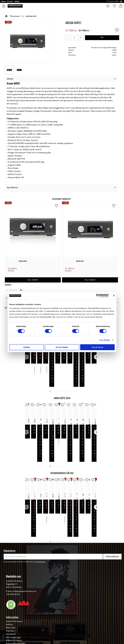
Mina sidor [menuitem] (11, 582)
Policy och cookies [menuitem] (14, 595)
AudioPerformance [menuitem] (14, 576)
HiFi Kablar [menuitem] (11, 626)
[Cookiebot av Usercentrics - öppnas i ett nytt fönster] (98, 296)
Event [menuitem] (9, 638)
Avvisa (27, 347)
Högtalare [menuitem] (10, 616)
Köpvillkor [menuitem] (10, 585)
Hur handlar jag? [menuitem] (13, 592)
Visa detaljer (105, 340)
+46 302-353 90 (13, 549)
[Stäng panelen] (114, 296)
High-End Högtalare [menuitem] (15, 619)
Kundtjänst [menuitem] (11, 589)
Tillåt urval (62, 347)
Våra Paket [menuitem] (11, 613)
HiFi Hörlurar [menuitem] (12, 622)
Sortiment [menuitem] (11, 605)
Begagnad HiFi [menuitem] (12, 632)
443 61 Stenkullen (14, 542)
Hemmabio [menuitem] (11, 629)
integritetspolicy (40, 516)
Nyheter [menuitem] (10, 610)
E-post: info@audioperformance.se (21, 546)
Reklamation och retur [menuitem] (16, 598)
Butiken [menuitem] (9, 579)
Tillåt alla (97, 347)
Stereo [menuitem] (9, 635)
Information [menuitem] (12, 572)
